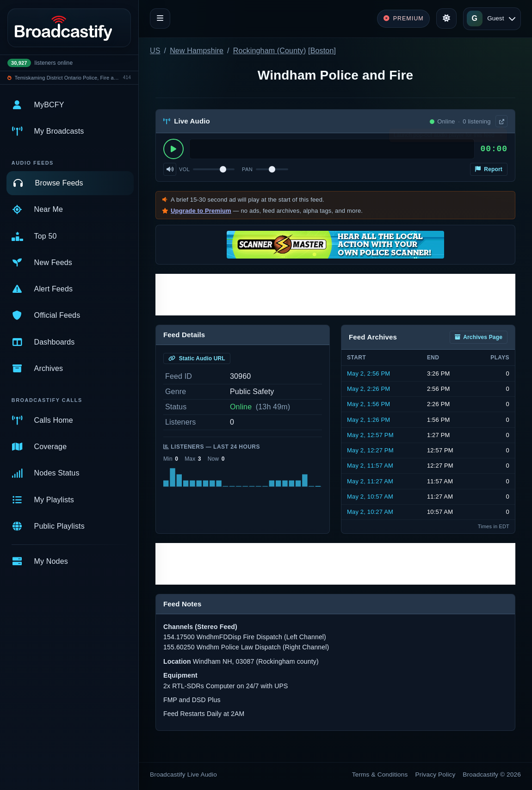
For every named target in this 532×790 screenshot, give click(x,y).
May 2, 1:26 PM (368, 420)
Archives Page (479, 337)
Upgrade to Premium (201, 211)
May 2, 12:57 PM (370, 435)
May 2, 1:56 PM (368, 404)
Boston (322, 51)
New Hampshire (197, 51)
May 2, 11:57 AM (370, 466)
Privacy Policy (436, 775)
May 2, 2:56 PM (368, 373)
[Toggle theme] (446, 19)
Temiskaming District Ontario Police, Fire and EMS (68, 78)
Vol (184, 169)
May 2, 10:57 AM (370, 497)
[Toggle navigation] (160, 19)
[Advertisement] (335, 295)
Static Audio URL (197, 358)
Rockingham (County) (270, 51)
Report (489, 169)
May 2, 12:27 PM (370, 450)
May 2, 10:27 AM (370, 512)
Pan (247, 169)
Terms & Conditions (380, 775)
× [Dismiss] (501, 137)
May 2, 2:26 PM (368, 389)
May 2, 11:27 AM (370, 481)
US (155, 51)
